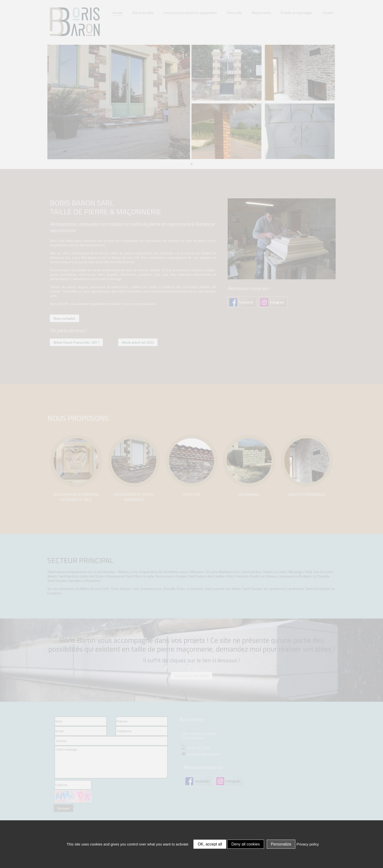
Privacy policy (308, 844)
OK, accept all (210, 844)
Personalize (281, 844)
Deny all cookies (246, 844)
